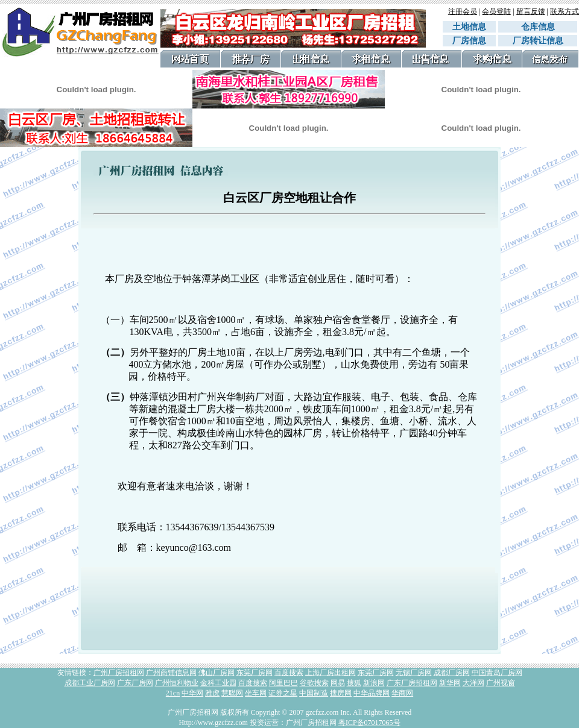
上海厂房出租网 (331, 673)
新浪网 (374, 683)
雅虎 (212, 693)
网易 (338, 683)
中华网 (192, 693)
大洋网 (473, 683)
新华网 (450, 683)
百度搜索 (289, 673)
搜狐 (354, 683)
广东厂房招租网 (412, 683)
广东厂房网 (135, 683)
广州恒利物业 (177, 683)
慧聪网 (232, 693)
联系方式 (565, 11)
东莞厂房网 (255, 673)
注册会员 (463, 11)
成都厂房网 (452, 673)
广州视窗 (501, 683)
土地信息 (469, 27)
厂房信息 (469, 41)
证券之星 (283, 693)
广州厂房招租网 (119, 673)
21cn (173, 693)
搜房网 (341, 693)
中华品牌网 (372, 693)
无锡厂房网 (414, 673)
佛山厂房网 (217, 673)
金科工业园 (218, 683)
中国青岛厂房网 (497, 673)
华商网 (402, 693)
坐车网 (256, 693)
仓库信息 (542, 27)
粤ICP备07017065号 (369, 723)
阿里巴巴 (283, 683)
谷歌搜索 (314, 683)
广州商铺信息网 (171, 673)
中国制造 (314, 693)
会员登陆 (496, 11)
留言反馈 (531, 11)
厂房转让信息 (538, 41)
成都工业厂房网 (90, 683)
